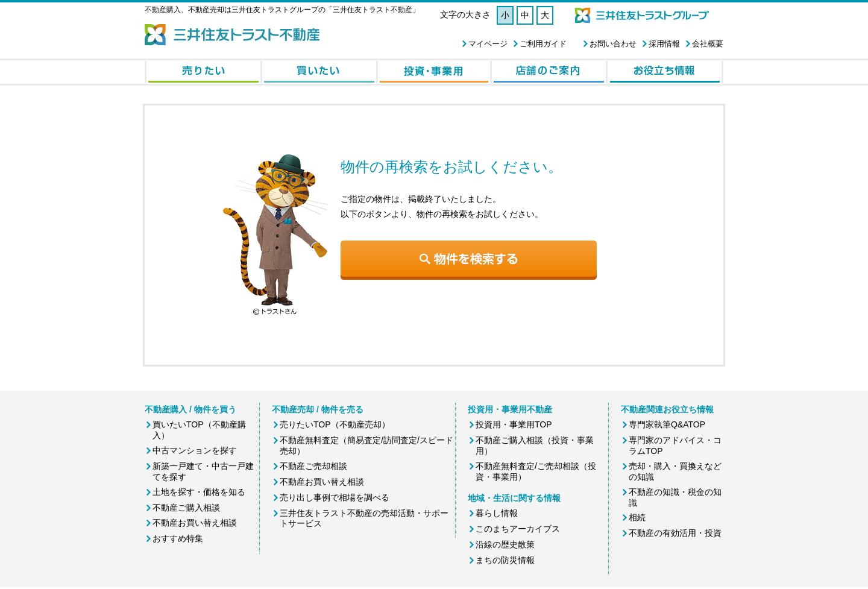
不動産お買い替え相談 (195, 523)
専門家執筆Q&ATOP (667, 424)
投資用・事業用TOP (514, 424)
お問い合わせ (613, 44)
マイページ (488, 44)
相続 (637, 517)
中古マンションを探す (195, 450)
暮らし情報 (497, 513)
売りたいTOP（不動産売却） (335, 424)
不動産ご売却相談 (313, 466)
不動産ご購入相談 (186, 508)
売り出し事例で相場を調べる (335, 497)
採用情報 (664, 44)
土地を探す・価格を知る (199, 492)
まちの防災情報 (505, 560)
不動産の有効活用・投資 (675, 533)
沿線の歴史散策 (505, 544)
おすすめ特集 (178, 538)
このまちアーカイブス (518, 529)
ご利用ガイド (543, 44)
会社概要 (708, 44)
